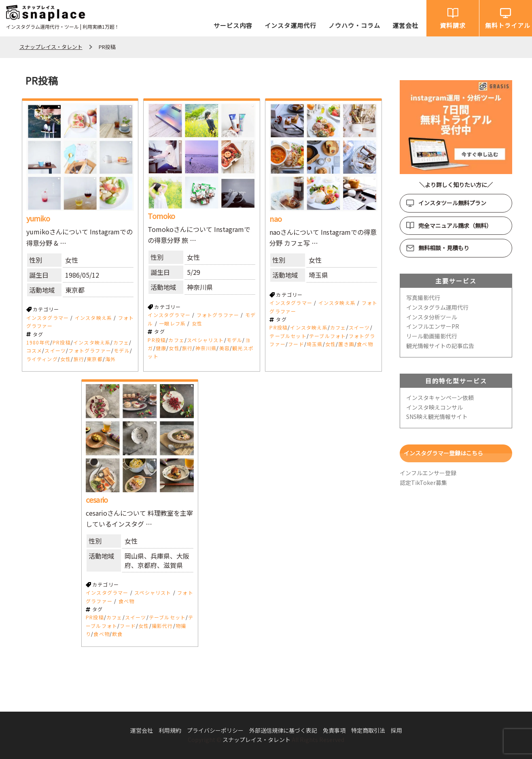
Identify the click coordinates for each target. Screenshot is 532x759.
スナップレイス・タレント (256, 740)
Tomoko (161, 216)
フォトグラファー (90, 350)
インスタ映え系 (93, 318)
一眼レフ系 (172, 323)
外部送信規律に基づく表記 (283, 730)
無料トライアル (508, 25)
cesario (97, 500)
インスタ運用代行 (290, 25)
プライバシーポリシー (215, 730)
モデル (122, 350)
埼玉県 (315, 344)
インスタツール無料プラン (452, 203)
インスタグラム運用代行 (437, 307)
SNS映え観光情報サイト (437, 417)
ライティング (42, 359)
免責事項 (334, 730)
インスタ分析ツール (432, 317)
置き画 (346, 344)
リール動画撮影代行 (432, 336)
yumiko (38, 218)
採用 (396, 730)
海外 (110, 359)
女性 (66, 359)
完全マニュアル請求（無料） (455, 225)
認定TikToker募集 (423, 483)
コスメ (34, 350)
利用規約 (170, 730)
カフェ (121, 342)
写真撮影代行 (423, 298)
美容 (225, 348)
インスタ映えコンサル (435, 407)
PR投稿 (62, 342)
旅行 (79, 359)
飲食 (117, 634)
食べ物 (365, 344)
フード (296, 344)
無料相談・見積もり (444, 248)
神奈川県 (206, 348)
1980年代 (38, 342)
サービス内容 (233, 25)
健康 (161, 348)
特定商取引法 (368, 730)
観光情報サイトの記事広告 (440, 346)
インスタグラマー (48, 318)
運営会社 (405, 25)
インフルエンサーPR (433, 326)
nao (276, 219)
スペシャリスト (205, 340)
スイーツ (55, 350)
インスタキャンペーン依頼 (440, 398)
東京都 (95, 359)
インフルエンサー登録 (428, 473)
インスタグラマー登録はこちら (443, 453)
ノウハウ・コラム (354, 25)
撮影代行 (162, 626)
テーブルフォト (327, 336)
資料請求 (453, 25)
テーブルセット (288, 336)
